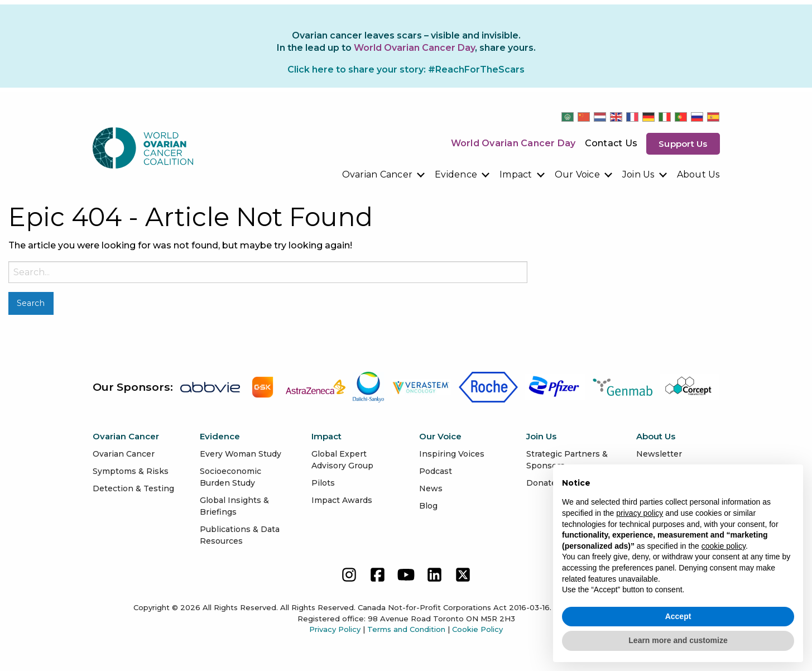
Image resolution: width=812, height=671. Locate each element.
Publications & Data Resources (240, 535)
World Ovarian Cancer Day (513, 143)
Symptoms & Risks (131, 471)
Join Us (638, 174)
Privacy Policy (335, 629)
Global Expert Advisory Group (342, 460)
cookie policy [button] (724, 546)
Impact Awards (342, 500)
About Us (698, 174)
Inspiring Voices (452, 454)
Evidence (456, 174)
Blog (428, 506)
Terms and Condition (406, 629)
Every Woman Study (241, 454)
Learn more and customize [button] (678, 640)
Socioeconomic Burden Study (230, 477)
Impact (516, 174)
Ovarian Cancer (378, 174)
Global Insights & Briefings (234, 506)
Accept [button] (678, 616)
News (431, 488)
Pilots (323, 483)
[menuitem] (384, 175)
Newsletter (659, 454)
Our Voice (577, 174)
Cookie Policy (477, 629)
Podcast (436, 471)
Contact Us (611, 143)
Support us (683, 144)
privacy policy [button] (640, 513)
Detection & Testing (133, 488)
